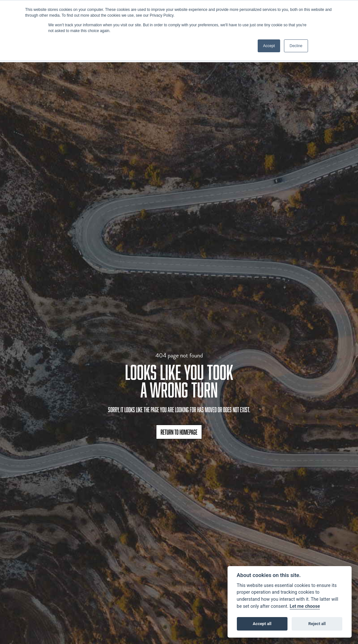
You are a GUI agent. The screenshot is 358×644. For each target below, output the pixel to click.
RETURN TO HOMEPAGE (179, 432)
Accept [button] (269, 46)
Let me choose (305, 606)
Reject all (317, 624)
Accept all (262, 624)
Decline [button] (296, 46)
